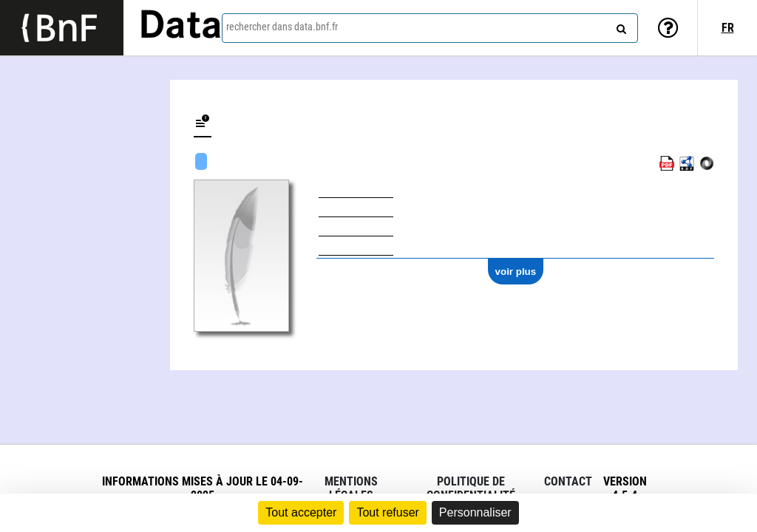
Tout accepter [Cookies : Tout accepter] (301, 512)
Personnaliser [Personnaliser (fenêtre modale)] (475, 512)
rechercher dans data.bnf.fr (282, 27)
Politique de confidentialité (471, 488)
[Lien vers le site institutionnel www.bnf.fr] (62, 28)
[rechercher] (619, 26)
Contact (568, 481)
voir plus (516, 272)
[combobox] (430, 28)
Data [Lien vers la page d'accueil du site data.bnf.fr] (180, 27)
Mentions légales (351, 488)
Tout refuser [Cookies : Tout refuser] (387, 512)
